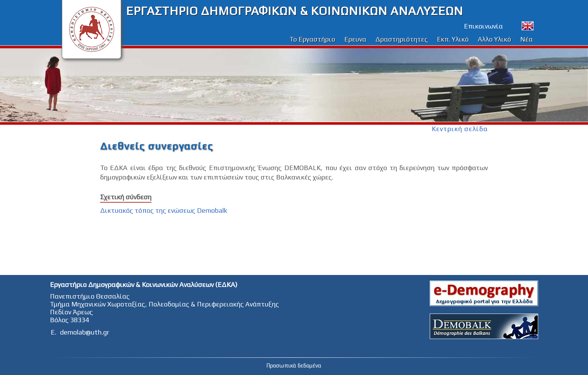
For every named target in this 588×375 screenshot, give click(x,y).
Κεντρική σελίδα (460, 129)
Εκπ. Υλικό (453, 39)
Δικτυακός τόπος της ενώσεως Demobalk (164, 210)
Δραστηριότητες (402, 39)
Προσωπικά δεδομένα (294, 365)
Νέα (526, 39)
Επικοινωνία (483, 26)
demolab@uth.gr (85, 332)
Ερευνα (355, 39)
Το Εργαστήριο (312, 39)
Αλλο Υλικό (494, 39)
